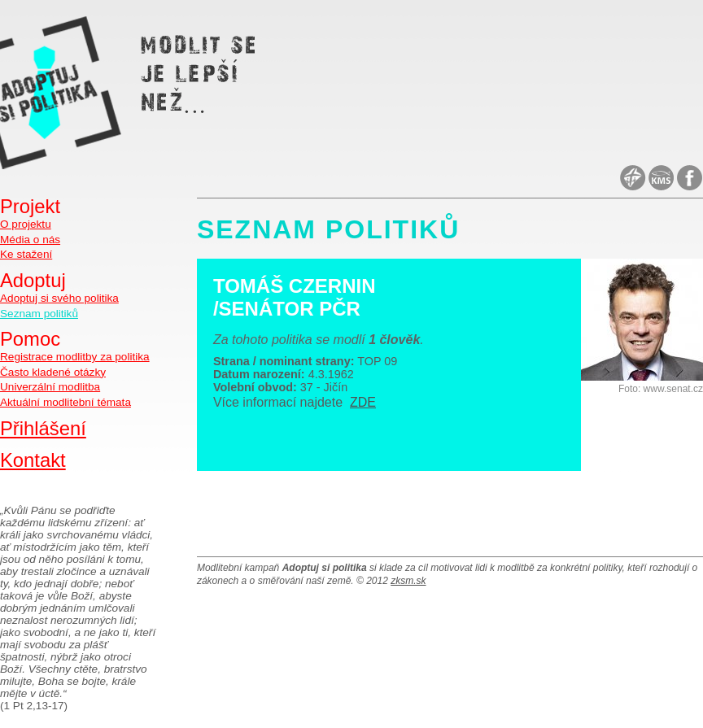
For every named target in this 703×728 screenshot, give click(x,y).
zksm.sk (408, 581)
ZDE (363, 402)
